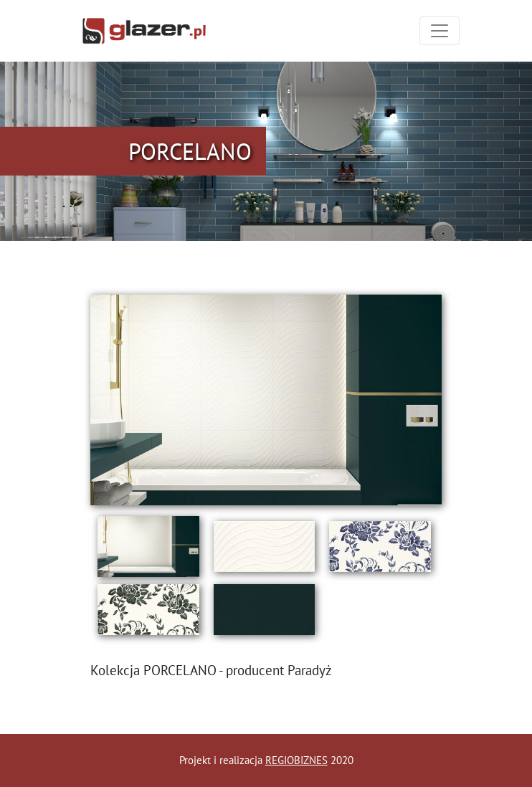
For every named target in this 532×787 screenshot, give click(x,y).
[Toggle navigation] (440, 31)
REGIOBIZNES (296, 760)
